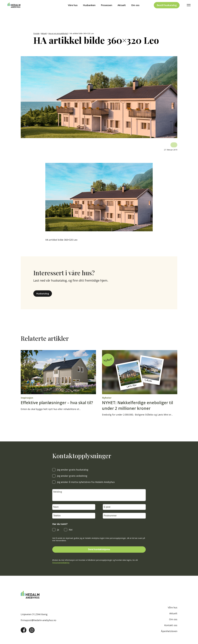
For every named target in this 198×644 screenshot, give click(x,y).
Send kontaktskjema (99, 549)
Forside (36, 33)
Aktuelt (122, 9)
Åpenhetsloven (169, 631)
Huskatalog (43, 294)
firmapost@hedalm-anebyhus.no (38, 620)
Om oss (135, 9)
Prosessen (107, 9)
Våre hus (73, 9)
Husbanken (89, 9)
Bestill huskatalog (167, 9)
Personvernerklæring (61, 563)
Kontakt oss (171, 625)
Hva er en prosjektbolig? (58, 33)
